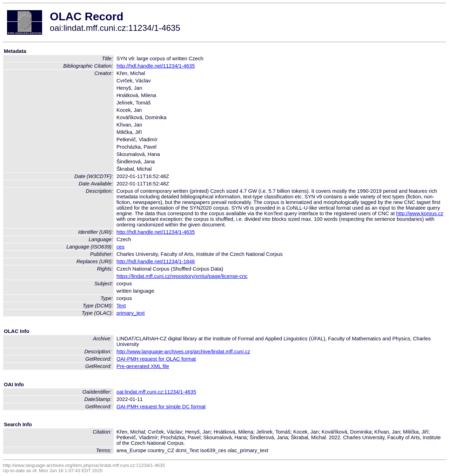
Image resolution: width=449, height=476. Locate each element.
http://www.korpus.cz (420, 213)
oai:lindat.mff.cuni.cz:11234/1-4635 (156, 392)
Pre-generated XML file (143, 366)
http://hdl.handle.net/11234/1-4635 (156, 66)
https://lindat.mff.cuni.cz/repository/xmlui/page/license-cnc (182, 276)
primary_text (131, 313)
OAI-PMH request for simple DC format (161, 407)
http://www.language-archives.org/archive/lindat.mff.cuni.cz (183, 352)
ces (120, 247)
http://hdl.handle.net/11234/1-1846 (156, 261)
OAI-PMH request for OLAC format (156, 359)
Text (121, 306)
